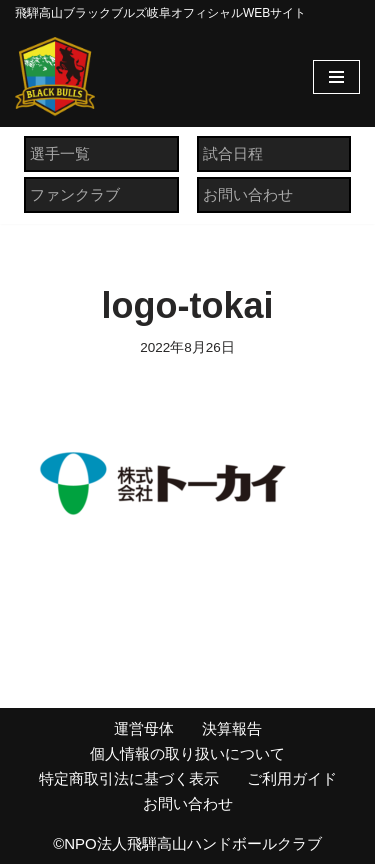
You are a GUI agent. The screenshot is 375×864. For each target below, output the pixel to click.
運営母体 (144, 728)
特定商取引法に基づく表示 (129, 778)
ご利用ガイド (292, 778)
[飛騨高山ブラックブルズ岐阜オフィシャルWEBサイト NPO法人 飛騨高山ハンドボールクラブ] (55, 77)
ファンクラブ (75, 194)
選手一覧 (60, 153)
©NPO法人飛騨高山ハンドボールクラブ (187, 843)
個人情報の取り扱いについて (187, 753)
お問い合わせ (248, 194)
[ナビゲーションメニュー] (336, 77)
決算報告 (232, 728)
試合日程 (233, 153)
